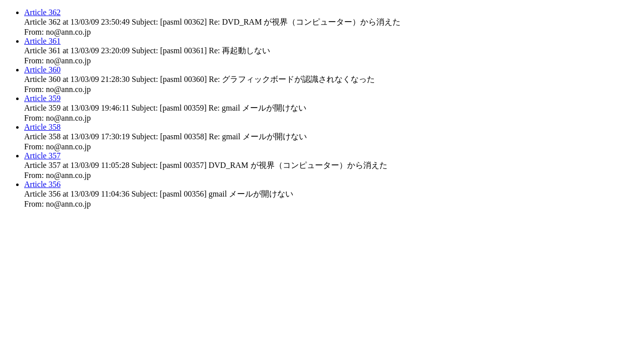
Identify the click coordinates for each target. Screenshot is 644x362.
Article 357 (42, 156)
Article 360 (42, 70)
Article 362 (42, 12)
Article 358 (42, 127)
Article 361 (42, 41)
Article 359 (42, 98)
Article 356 (42, 184)
